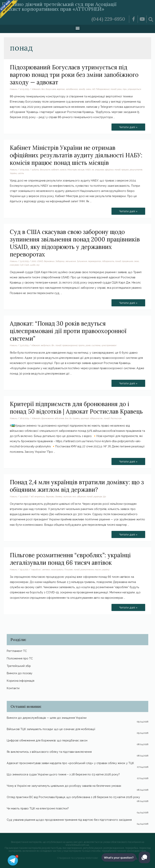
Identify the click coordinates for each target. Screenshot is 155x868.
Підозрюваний (103, 89)
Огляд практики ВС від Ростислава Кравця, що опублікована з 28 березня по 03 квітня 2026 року (73, 797)
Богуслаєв (51, 89)
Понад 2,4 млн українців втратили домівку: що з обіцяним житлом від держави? (77, 486)
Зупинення (82, 261)
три (125, 89)
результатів (136, 170)
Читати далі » (129, 126)
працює (125, 170)
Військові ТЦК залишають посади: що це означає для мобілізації (51, 729)
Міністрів (72, 170)
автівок (46, 570)
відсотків (59, 418)
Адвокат (36, 89)
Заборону (60, 261)
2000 (34, 261)
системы (96, 345)
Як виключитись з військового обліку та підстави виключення (49, 752)
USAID (40, 261)
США (27, 265)
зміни (89, 89)
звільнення (71, 261)
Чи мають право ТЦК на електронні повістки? (38, 808)
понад (113, 89)
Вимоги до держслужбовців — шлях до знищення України (47, 718)
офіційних (109, 170)
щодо (33, 265)
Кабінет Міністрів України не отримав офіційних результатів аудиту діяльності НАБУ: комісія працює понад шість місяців (76, 155)
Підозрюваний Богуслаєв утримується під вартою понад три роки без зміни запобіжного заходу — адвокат (74, 75)
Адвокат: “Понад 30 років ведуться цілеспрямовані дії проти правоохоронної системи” (68, 331)
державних (49, 261)
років (88, 345)
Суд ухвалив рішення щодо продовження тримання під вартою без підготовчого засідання (69, 820)
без (43, 89)
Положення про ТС (20, 658)
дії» (53, 345)
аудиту (35, 170)
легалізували (57, 570)
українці (106, 570)
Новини (13, 89)
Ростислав (116, 418)
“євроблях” (36, 570)
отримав (99, 170)
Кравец (76, 418)
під (93, 89)
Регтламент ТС (17, 651)
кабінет (55, 170)
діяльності (45, 170)
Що (104, 497)
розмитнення (87, 570)
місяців (81, 170)
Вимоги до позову (20, 673)
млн (74, 497)
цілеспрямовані (109, 345)
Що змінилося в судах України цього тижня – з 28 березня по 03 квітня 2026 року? (63, 774)
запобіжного (72, 89)
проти (82, 345)
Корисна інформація (21, 681)
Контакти (13, 688)
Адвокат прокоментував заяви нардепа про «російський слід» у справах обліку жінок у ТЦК (70, 763)
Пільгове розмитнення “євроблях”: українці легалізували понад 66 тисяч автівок (70, 559)
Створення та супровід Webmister (78, 858)
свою (136, 261)
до (70, 418)
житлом (67, 497)
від (32, 497)
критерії (85, 418)
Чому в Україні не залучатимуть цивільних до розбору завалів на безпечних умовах (64, 786)
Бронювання (48, 418)
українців (98, 497)
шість (21, 173)
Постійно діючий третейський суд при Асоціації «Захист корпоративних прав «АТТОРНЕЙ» (59, 7)
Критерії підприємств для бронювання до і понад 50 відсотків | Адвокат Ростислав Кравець (76, 408)
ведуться (46, 345)
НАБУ (88, 170)
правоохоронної (70, 345)
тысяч (98, 570)
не (93, 170)
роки (119, 89)
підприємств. (96, 418)
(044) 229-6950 (108, 19)
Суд (21, 265)
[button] (77, 28)
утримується (134, 89)
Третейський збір (19, 666)
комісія (63, 170)
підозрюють (108, 261)
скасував (14, 265)
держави (50, 497)
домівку (59, 497)
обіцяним (81, 497)
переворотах (95, 261)
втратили (40, 497)
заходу (82, 89)
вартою (61, 89)
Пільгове (69, 570)
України (13, 173)
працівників (127, 261)
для (67, 418)
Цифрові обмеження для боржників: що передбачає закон (47, 740)
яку (38, 265)
